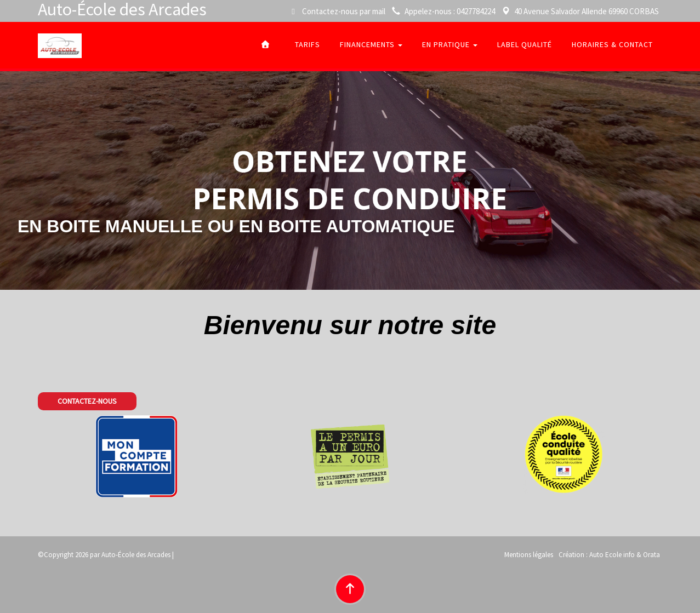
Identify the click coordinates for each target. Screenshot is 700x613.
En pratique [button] (450, 44)
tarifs (308, 44)
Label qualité (525, 44)
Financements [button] (371, 44)
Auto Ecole (605, 555)
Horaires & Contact (612, 44)
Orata (651, 555)
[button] (87, 402)
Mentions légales (529, 555)
